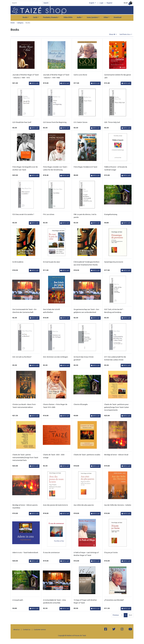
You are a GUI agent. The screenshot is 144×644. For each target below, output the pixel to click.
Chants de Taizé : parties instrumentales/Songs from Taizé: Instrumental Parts (25, 457)
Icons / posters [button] (92, 17)
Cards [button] (35, 17)
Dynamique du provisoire (114, 262)
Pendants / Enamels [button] (50, 17)
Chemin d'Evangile (81, 404)
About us (16, 630)
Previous (116, 615)
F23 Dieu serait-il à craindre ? (23, 214)
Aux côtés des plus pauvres (84, 505)
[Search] (26, 3)
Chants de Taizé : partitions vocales (87, 455)
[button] (129, 3)
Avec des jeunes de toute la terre (55, 505)
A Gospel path (18, 600)
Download (118, 17)
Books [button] (25, 17)
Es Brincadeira (18, 262)
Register (110, 3)
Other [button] (106, 17)
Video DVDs (68, 17)
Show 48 (112, 34)
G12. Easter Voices (81, 122)
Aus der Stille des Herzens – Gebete (118, 505)
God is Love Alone (80, 75)
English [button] (92, 3)
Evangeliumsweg (111, 214)
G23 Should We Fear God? (22, 122)
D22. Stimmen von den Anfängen (55, 357)
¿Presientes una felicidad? (114, 600)
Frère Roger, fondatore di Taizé (85, 167)
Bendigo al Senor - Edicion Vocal (116, 455)
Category (20, 23)
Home (13, 23)
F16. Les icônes (49, 214)
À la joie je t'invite (111, 552)
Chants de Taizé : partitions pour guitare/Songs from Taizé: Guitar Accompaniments (117, 407)
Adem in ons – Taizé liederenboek (25, 552)
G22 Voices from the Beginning (55, 122)
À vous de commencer (51, 552)
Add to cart (34, 83)
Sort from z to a (125, 34)
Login (101, 3)
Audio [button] (79, 17)
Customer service (40, 630)
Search (46, 3)
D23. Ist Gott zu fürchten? (22, 357)
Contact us (27, 630)
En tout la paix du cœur (52, 262)
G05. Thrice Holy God (112, 122)
